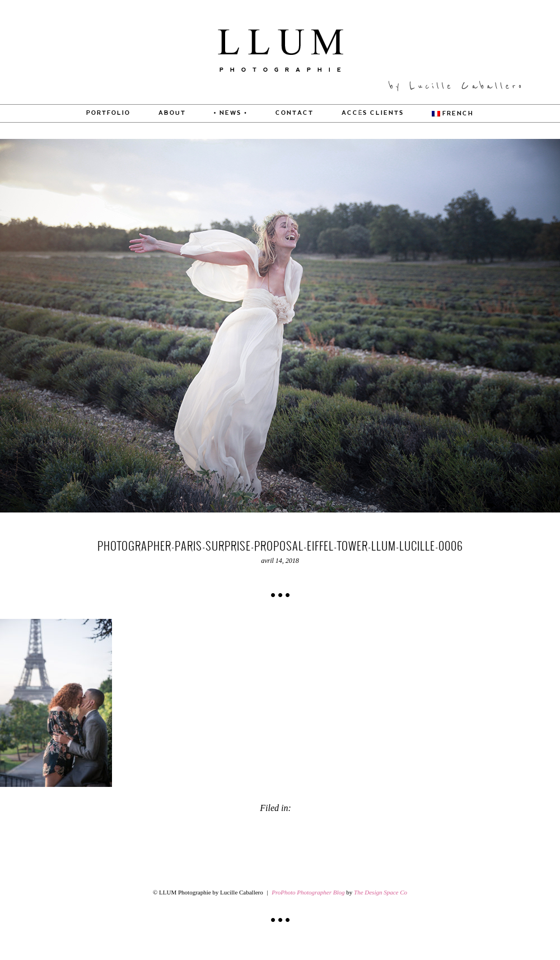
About (172, 113)
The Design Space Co (381, 892)
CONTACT (295, 113)
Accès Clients (373, 113)
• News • (231, 113)
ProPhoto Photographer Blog (308, 892)
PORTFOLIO (108, 113)
